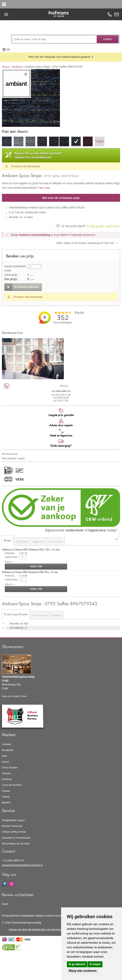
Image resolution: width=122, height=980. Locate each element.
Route (24, 696)
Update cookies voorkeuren (52, 916)
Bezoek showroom (12, 826)
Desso (6, 762)
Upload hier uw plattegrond (38, 155)
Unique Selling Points (14, 832)
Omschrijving (40, 615)
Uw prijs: (11, 279)
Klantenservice (10, 454)
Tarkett (6, 797)
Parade (6, 791)
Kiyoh (5, 904)
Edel (4, 756)
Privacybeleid (10, 916)
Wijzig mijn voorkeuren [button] (83, 971)
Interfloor (7, 779)
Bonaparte (8, 750)
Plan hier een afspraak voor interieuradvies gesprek (61, 57)
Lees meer (45, 188)
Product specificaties (16, 614)
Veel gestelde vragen (13, 458)
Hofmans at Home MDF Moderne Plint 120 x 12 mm (31, 549)
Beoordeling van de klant (16, 843)
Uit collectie (17, 628)
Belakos (6, 802)
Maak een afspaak (11, 696)
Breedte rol (17, 624)
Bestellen (57, 615)
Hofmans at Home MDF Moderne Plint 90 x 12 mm (30, 572)
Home (5, 67)
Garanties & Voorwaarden (16, 838)
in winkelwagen (26, 287)
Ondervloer (22, 541)
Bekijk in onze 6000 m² (53, 235)
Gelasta (6, 773)
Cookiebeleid (27, 916)
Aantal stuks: (12, 557)
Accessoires (56, 541)
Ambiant (17, 67)
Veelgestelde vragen (13, 820)
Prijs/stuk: (10, 553)
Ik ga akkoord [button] (77, 964)
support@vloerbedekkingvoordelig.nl (22, 865)
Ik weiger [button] (95, 964)
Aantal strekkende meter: (15, 268)
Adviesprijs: (11, 275)
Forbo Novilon (10, 768)
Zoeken (108, 39)
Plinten (8, 540)
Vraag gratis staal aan (87, 226)
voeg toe (36, 566)
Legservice (38, 541)
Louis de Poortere (12, 785)
